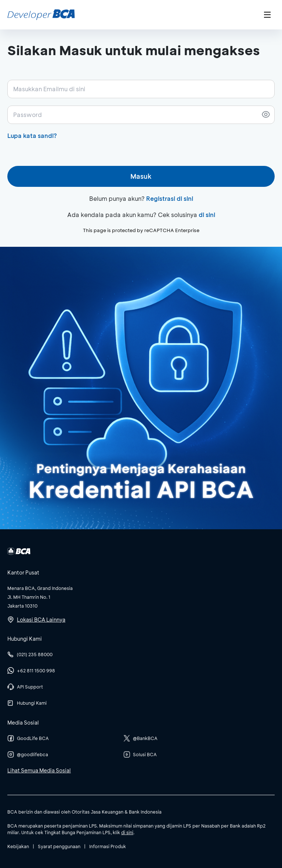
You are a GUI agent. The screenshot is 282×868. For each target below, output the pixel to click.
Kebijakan (18, 846)
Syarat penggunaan (59, 846)
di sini (207, 215)
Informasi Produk (108, 846)
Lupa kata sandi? (32, 136)
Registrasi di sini (170, 198)
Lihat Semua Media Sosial (39, 770)
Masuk (141, 176)
